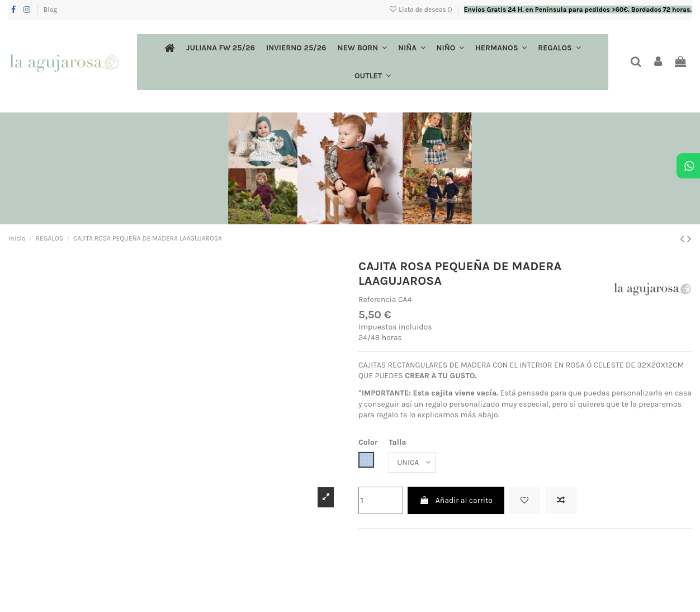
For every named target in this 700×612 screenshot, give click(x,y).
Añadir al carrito (456, 500)
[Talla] (412, 462)
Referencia (377, 300)
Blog (50, 10)
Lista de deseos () (421, 10)
